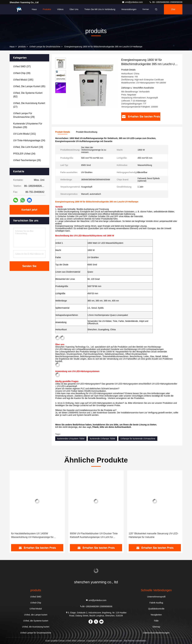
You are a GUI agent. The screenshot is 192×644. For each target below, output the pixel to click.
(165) (23, 80)
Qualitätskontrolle (156, 609)
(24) (29, 140)
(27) (29, 105)
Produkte (47, 9)
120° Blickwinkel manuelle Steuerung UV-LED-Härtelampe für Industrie (154, 535)
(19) (28, 147)
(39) (22, 73)
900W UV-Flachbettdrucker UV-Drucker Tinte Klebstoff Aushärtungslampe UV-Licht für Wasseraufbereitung (94, 536)
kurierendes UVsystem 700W (71, 439)
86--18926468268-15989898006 (166, 2)
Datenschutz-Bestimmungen (156, 633)
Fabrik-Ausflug (156, 603)
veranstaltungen (129, 9)
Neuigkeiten (156, 615)
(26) (27, 160)
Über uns (74, 9)
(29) (24, 115)
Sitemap (156, 627)
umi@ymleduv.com (133, 2)
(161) (25, 134)
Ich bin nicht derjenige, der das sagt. (73, 427)
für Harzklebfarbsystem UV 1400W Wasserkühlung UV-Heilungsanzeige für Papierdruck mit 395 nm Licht (32, 536)
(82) (28, 95)
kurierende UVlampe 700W (102, 439)
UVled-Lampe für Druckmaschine (45, 47)
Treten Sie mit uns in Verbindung (100, 9)
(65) (29, 86)
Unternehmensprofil (156, 597)
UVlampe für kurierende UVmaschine (138, 439)
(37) (22, 66)
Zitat (173, 9)
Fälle (156, 621)
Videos (60, 9)
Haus (34, 9)
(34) (24, 154)
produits (22, 47)
